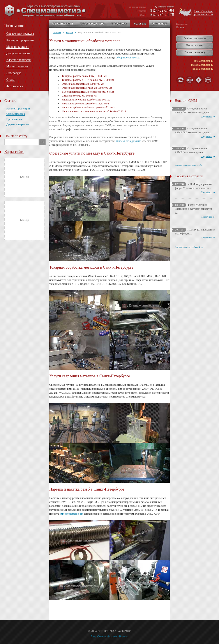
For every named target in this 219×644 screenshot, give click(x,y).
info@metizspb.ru (204, 61)
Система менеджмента (128, 141)
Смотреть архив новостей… (189, 165)
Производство (92, 24)
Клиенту (160, 24)
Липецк (180, 27)
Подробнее (206, 116)
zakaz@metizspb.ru (203, 69)
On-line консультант (195, 38)
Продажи (119, 24)
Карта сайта (14, 152)
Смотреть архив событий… (189, 247)
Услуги (140, 24)
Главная (57, 32)
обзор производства (127, 57)
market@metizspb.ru (202, 65)
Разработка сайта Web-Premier (110, 637)
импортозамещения (71, 514)
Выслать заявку (195, 45)
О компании (63, 24)
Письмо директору (195, 52)
